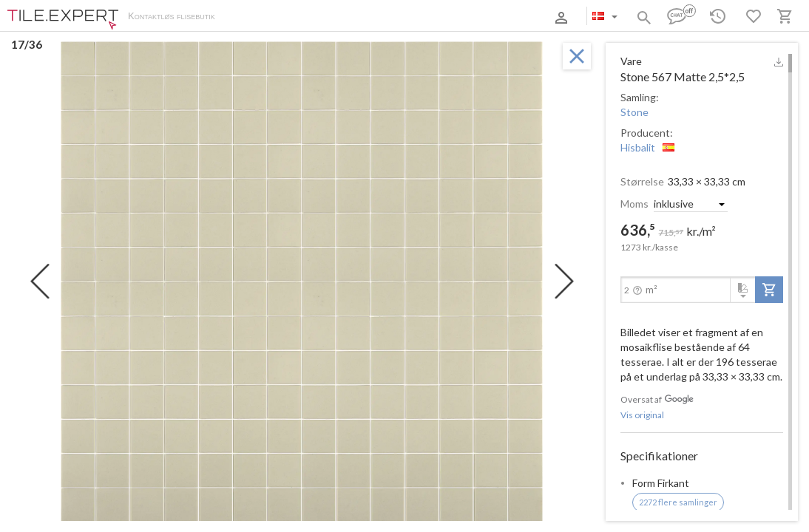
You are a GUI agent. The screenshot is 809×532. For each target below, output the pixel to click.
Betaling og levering (308, 17)
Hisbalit (638, 147)
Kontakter (380, 17)
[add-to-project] (769, 290)
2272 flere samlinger (678, 502)
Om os (244, 17)
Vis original (642, 415)
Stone (634, 112)
